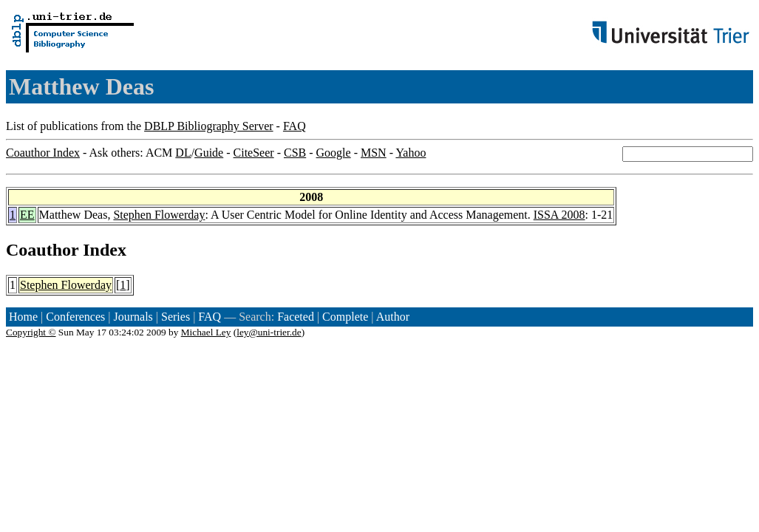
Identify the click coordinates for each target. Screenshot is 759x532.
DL (183, 153)
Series (176, 317)
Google (334, 153)
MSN (374, 153)
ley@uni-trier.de (269, 332)
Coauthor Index (43, 153)
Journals (133, 317)
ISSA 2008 (559, 215)
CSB (295, 153)
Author (393, 317)
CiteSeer (254, 153)
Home (23, 317)
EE (27, 215)
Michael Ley (206, 332)
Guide (209, 153)
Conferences (75, 317)
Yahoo (411, 153)
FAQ (295, 126)
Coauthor (42, 250)
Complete (345, 317)
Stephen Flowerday (159, 215)
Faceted (296, 317)
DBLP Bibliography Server (209, 126)
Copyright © (31, 332)
